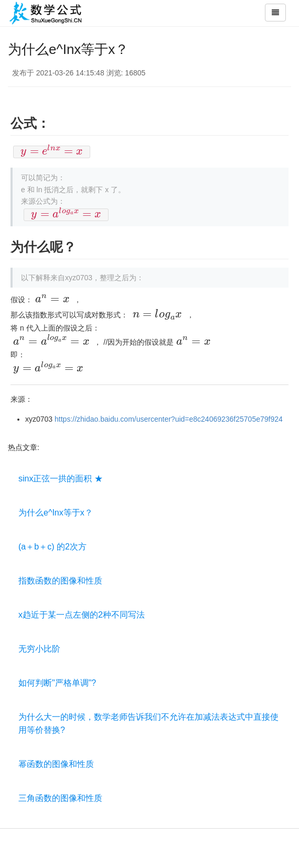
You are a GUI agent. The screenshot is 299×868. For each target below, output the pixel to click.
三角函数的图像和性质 (60, 798)
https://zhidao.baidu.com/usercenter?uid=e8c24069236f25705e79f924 (169, 419)
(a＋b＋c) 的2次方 (52, 547)
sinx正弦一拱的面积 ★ (61, 479)
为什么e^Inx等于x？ (56, 513)
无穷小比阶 (39, 649)
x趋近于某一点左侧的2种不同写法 (82, 615)
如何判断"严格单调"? (57, 683)
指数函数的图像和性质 (60, 581)
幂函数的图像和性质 (56, 764)
